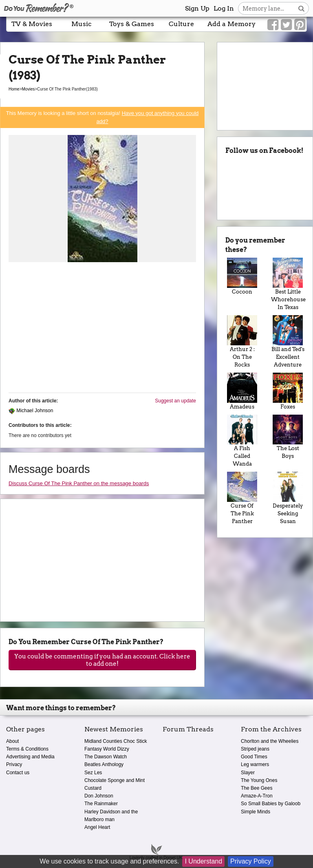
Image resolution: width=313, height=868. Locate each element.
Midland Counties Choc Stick (116, 741)
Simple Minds (256, 812)
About (12, 741)
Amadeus (242, 391)
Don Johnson (99, 796)
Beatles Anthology (104, 764)
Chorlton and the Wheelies (270, 741)
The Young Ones (259, 780)
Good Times (254, 757)
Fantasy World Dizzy (107, 749)
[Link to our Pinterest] (300, 25)
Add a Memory (231, 24)
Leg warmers (255, 764)
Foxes (288, 391)
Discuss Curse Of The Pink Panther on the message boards (79, 483)
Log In (224, 8)
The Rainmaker (101, 804)
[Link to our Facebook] (273, 25)
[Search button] (301, 8)
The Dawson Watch (106, 757)
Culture (181, 24)
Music (82, 24)
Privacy (14, 764)
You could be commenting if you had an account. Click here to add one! (102, 660)
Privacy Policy (251, 861)
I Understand (203, 861)
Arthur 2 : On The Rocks (242, 341)
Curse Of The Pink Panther (242, 498)
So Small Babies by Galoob (271, 804)
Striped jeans (255, 749)
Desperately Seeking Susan (288, 498)
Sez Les (93, 773)
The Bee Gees (257, 788)
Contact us (18, 773)
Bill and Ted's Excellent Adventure (288, 341)
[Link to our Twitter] (286, 25)
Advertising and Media (30, 757)
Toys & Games (132, 24)
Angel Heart (97, 827)
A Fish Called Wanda (242, 441)
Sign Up (197, 8)
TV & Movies (32, 24)
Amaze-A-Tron (257, 796)
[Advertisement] (102, 329)
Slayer (248, 773)
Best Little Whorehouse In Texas (288, 284)
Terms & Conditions (27, 749)
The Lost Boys (288, 437)
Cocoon (242, 276)
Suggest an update (175, 401)
